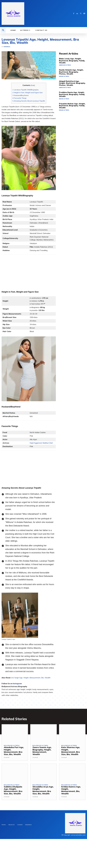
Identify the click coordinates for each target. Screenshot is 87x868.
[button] (3, 30)
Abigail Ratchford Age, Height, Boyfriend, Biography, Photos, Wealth (70, 114)
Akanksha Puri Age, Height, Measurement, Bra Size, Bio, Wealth (14, 783)
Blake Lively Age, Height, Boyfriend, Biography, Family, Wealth (72, 93)
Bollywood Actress (12, 779)
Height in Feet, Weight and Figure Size (28, 126)
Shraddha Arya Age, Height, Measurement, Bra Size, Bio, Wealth (42, 820)
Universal (7, 81)
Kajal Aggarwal (36, 477)
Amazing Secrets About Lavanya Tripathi (29, 135)
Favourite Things (19, 132)
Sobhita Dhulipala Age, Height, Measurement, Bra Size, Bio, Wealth (14, 820)
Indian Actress (64, 107)
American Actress (65, 96)
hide (33, 119)
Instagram (17, 717)
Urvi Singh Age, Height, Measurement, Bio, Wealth (31, 712)
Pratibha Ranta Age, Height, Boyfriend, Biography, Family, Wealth (69, 124)
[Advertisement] (43, 50)
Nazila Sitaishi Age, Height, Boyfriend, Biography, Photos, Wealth (70, 103)
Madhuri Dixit (48, 477)
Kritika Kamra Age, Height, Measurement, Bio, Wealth (71, 820)
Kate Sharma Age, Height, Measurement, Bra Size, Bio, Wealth (71, 783)
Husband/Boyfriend (20, 129)
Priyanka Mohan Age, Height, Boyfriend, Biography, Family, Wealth (70, 135)
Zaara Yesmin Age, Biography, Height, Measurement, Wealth (43, 783)
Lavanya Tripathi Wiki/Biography (26, 124)
